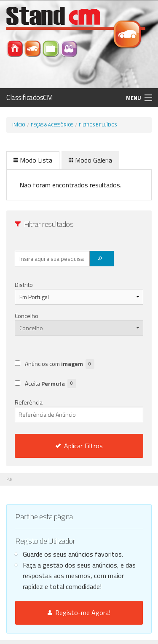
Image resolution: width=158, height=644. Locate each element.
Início (19, 125)
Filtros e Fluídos (98, 125)
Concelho (27, 316)
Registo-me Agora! (79, 612)
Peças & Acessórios (52, 125)
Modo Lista (33, 160)
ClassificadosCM (30, 97)
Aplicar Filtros (79, 446)
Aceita (51, 384)
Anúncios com (60, 364)
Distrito (24, 285)
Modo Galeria (90, 160)
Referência (79, 410)
